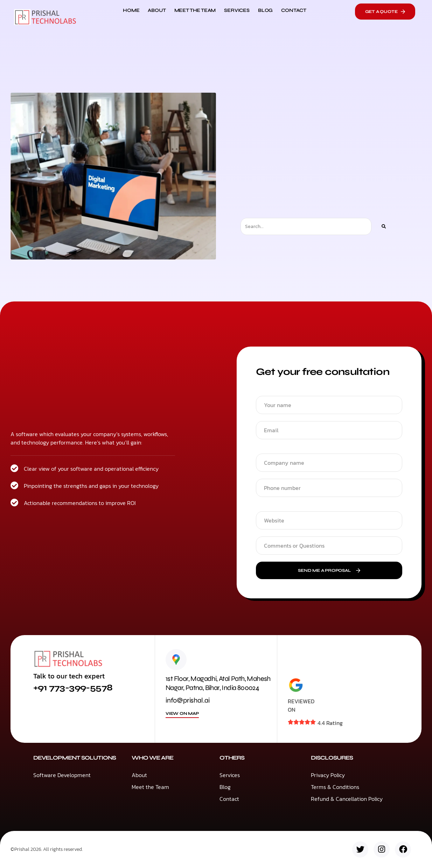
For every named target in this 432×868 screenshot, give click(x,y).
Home (131, 10)
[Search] (383, 226)
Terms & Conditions (335, 787)
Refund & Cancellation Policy (347, 799)
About (157, 10)
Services (237, 10)
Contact (294, 10)
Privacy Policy (328, 775)
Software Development (62, 775)
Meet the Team (195, 10)
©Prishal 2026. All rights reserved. (47, 849)
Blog (265, 10)
